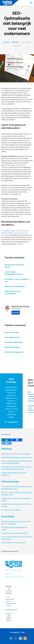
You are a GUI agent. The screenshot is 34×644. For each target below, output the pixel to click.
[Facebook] (17, 440)
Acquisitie (6, 42)
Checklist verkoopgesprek (14, 352)
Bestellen (16, 313)
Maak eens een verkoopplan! (15, 286)
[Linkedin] (7, 440)
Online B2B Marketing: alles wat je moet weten (17, 457)
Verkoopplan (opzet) (12, 337)
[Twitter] (7, 443)
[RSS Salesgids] (23, 640)
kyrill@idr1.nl (13, 422)
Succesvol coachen (12, 332)
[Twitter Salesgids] (19, 640)
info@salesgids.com (11, 610)
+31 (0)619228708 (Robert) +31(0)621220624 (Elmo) (11, 601)
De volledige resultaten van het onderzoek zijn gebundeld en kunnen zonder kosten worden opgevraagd (15, 233)
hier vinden (20, 244)
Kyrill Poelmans (26, 42)
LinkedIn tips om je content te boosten (14, 533)
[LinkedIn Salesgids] (9, 640)
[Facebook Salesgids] (14, 640)
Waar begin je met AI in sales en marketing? (16, 454)
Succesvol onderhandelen (14, 342)
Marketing (16, 42)
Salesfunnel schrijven (12, 347)
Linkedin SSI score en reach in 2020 (13, 543)
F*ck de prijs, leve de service (11, 510)
